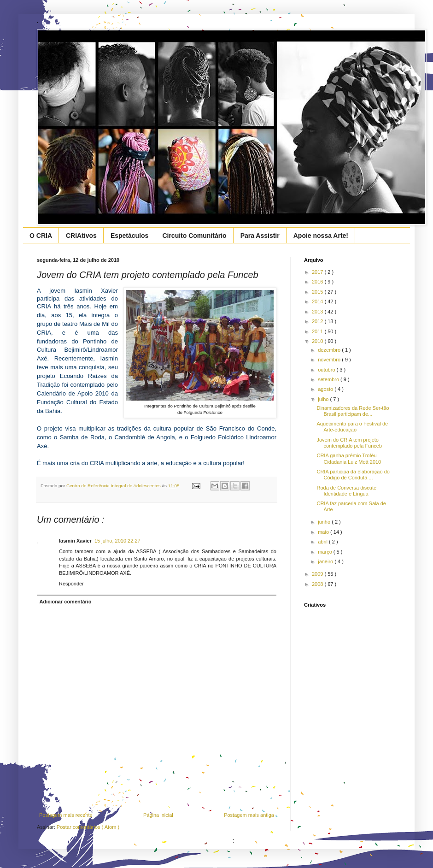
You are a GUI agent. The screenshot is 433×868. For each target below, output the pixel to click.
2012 (318, 321)
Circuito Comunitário (194, 236)
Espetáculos (129, 236)
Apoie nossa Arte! (321, 236)
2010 (318, 341)
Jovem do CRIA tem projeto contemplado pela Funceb (349, 443)
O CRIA (41, 236)
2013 (318, 312)
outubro (327, 370)
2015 (318, 292)
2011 (318, 331)
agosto (326, 389)
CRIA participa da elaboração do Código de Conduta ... (353, 475)
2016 (318, 282)
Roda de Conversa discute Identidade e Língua (346, 491)
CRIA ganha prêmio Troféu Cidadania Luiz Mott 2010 (349, 458)
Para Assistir (260, 236)
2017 (318, 272)
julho (324, 399)
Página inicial (158, 815)
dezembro (330, 350)
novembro (330, 360)
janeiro (326, 561)
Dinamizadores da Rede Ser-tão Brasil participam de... (353, 411)
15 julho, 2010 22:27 (117, 541)
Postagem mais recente (66, 815)
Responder (71, 584)
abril (323, 542)
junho (325, 522)
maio (324, 532)
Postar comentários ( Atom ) (88, 827)
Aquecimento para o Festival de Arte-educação (352, 427)
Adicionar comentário (66, 602)
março (326, 552)
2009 (318, 574)
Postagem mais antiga (249, 815)
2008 (318, 584)
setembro (329, 379)
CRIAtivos (81, 236)
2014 (318, 301)
